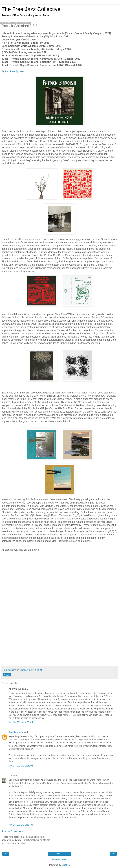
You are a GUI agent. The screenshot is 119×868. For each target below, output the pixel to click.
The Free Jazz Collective (31, 9)
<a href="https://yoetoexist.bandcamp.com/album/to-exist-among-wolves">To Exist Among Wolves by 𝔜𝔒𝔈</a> (59, 619)
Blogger (65, 865)
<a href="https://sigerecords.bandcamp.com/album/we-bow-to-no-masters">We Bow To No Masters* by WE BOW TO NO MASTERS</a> (59, 629)
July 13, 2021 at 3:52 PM (21, 825)
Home (59, 854)
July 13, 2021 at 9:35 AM (21, 766)
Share (7, 675)
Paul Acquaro (16, 732)
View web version (59, 859)
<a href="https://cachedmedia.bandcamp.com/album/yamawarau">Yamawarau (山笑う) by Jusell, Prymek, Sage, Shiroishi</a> (59, 639)
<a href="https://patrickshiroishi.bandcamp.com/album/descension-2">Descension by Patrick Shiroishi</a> (59, 580)
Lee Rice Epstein (14, 72)
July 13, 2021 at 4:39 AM (21, 722)
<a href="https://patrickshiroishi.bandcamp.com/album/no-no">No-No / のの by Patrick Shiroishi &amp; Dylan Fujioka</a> (59, 590)
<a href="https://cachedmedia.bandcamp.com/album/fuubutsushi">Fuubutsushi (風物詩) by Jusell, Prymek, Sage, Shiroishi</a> (59, 659)
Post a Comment (12, 831)
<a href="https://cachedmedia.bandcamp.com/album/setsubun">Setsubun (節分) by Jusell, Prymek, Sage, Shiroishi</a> (59, 649)
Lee (10, 776)
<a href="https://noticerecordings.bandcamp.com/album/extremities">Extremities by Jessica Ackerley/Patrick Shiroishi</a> (59, 610)
